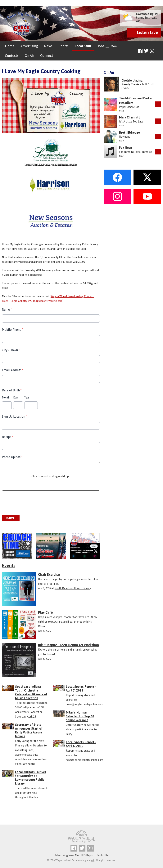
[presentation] (31, 503)
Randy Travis (130, 84)
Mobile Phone (12, 330)
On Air (29, 56)
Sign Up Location (14, 416)
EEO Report (88, 855)
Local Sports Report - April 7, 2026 (81, 688)
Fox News (126, 148)
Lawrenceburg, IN (147, 14)
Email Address (13, 370)
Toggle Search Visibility (159, 51)
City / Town (11, 350)
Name (7, 309)
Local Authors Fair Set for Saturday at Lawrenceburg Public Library (31, 778)
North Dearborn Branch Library (73, 588)
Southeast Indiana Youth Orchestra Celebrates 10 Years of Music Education (31, 692)
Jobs (101, 46)
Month (6, 398)
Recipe (8, 437)
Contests (12, 56)
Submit (11, 518)
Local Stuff (83, 46)
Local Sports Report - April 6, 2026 (81, 744)
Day (16, 398)
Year (27, 398)
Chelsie (127, 80)
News (48, 46)
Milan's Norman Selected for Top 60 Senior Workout (80, 716)
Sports (64, 46)
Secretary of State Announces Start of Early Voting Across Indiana (29, 730)
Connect (47, 56)
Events (9, 565)
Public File (103, 855)
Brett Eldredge (129, 132)
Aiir (93, 860)
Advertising (29, 46)
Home (10, 46)
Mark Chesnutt (129, 117)
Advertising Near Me (67, 855)
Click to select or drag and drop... (51, 476)
